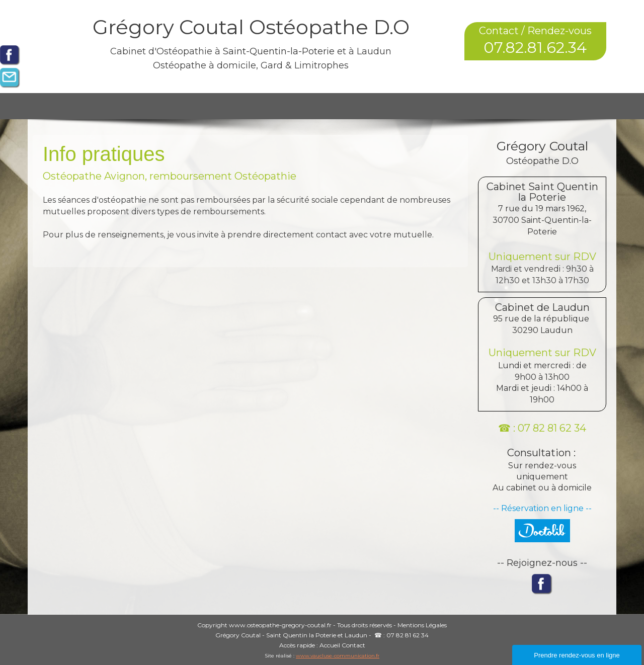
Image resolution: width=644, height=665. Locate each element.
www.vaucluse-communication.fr (338, 656)
